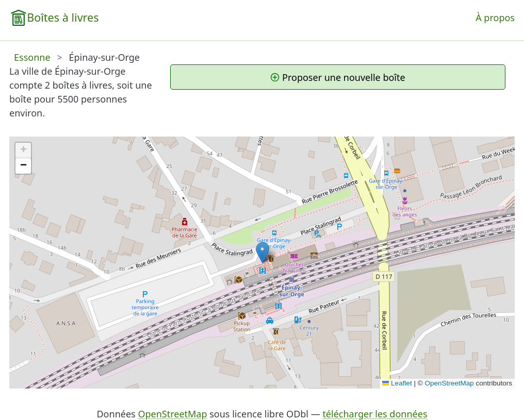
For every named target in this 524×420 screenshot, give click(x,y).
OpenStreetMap (449, 383)
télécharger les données (375, 414)
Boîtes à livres (63, 17)
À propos (495, 18)
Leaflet (397, 383)
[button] (262, 253)
